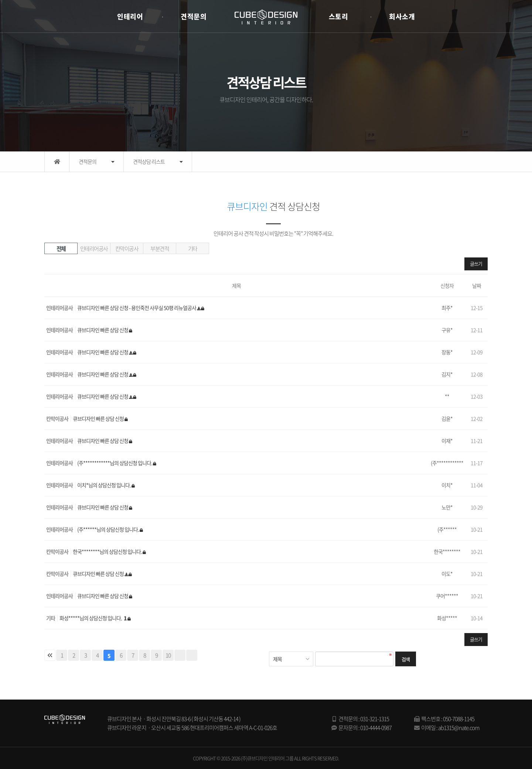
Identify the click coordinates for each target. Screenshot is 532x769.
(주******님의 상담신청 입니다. (108, 529)
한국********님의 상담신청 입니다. (108, 551)
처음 (50, 655)
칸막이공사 (127, 249)
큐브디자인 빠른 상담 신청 (103, 330)
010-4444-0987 (376, 728)
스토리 (339, 16)
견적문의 (194, 16)
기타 (193, 249)
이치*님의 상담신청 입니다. (104, 485)
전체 (61, 249)
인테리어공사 (94, 249)
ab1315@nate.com (459, 728)
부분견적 (160, 249)
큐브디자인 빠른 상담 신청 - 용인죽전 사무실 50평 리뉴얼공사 (137, 308)
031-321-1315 (375, 719)
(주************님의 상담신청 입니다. (115, 463)
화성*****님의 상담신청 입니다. (93, 618)
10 (168, 655)
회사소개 (402, 16)
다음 (180, 655)
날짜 (477, 286)
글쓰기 (476, 264)
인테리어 (130, 16)
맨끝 (192, 655)
